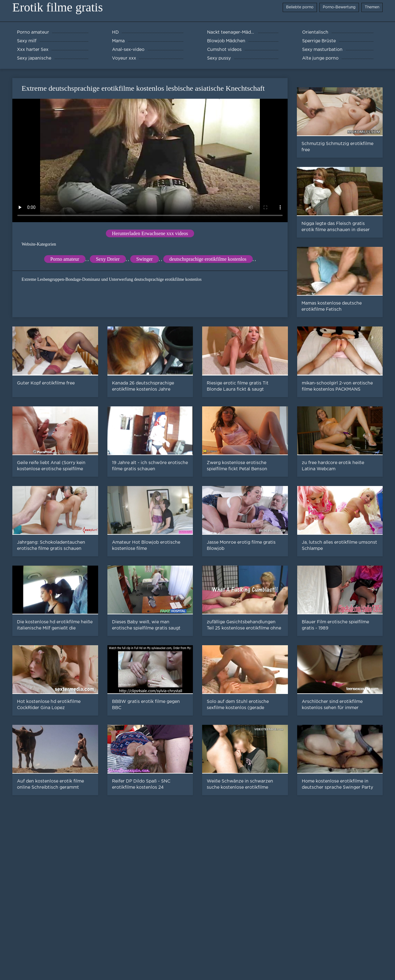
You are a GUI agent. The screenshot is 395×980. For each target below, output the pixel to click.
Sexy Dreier (108, 259)
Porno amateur (65, 259)
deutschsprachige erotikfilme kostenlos (208, 259)
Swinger (145, 259)
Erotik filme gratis (58, 7)
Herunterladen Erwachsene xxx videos (150, 233)
